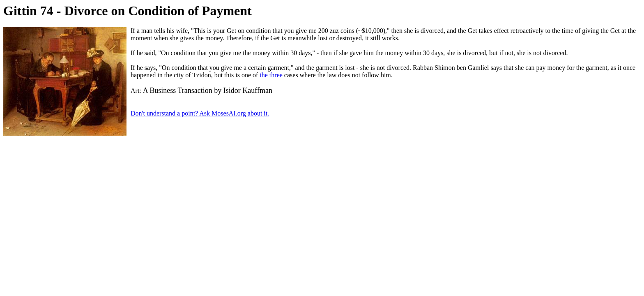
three (276, 75)
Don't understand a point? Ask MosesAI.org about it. (200, 113)
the (264, 75)
